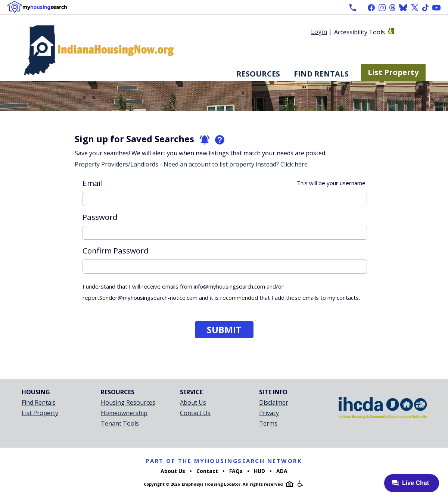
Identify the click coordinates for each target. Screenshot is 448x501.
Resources (258, 74)
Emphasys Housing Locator (211, 484)
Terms (268, 423)
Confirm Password (116, 250)
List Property (393, 72)
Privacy (269, 413)
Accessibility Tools (360, 32)
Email (224, 183)
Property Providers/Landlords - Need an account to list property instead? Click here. (192, 164)
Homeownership (124, 413)
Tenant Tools (120, 423)
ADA (282, 471)
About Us (193, 402)
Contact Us (195, 413)
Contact (207, 471)
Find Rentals (321, 74)
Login (319, 32)
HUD (259, 471)
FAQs (236, 471)
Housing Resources (128, 402)
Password (100, 217)
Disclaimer (274, 402)
